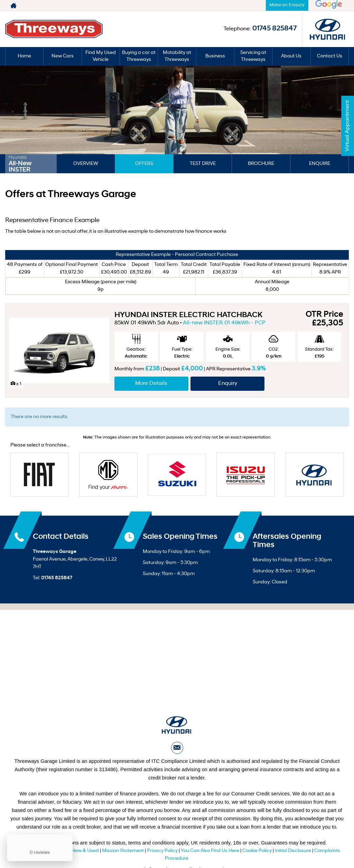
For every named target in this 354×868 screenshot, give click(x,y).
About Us (291, 56)
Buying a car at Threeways (139, 56)
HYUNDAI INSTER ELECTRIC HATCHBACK (188, 315)
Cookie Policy (257, 851)
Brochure (261, 164)
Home (24, 56)
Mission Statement (123, 851)
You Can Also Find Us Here (210, 851)
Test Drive (203, 164)
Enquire (320, 164)
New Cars (63, 56)
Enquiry (228, 384)
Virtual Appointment (347, 126)
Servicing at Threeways (253, 56)
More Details (151, 384)
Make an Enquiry (287, 5)
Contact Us (330, 56)
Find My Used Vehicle (101, 56)
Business (215, 56)
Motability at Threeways (177, 56)
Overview (86, 164)
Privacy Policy (162, 851)
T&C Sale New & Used (74, 851)
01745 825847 (236, 6)
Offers (144, 164)
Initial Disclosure (294, 851)
